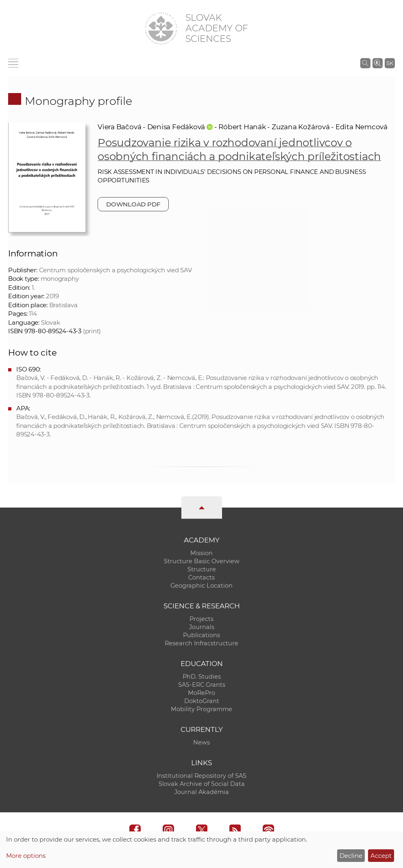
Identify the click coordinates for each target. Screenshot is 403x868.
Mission (201, 553)
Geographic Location (201, 586)
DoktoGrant (202, 701)
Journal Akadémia (202, 792)
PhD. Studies (202, 677)
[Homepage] (161, 28)
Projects (201, 619)
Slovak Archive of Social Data (202, 784)
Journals (202, 627)
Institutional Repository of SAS (201, 776)
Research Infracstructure (201, 643)
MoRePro (201, 693)
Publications (201, 635)
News (201, 742)
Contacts (201, 577)
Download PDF (133, 204)
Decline (351, 856)
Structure (202, 569)
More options (26, 856)
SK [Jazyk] (390, 63)
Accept (381, 856)
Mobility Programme (201, 709)
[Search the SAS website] (365, 63)
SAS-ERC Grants (202, 685)
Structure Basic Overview (202, 561)
